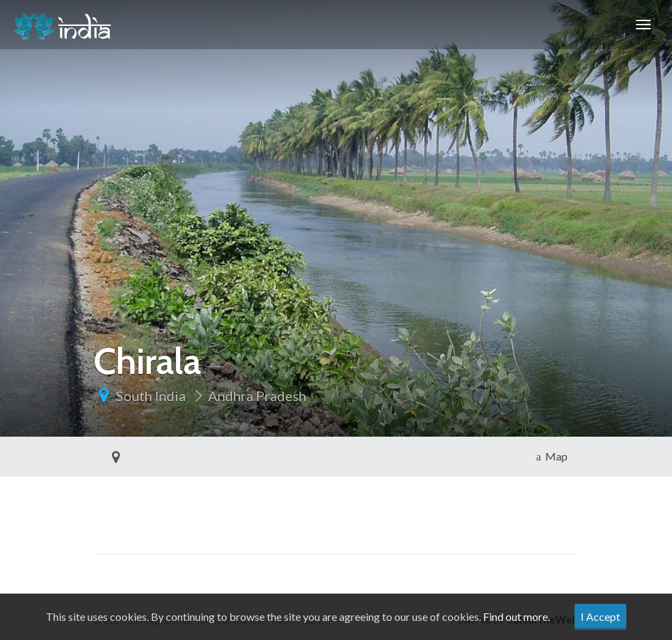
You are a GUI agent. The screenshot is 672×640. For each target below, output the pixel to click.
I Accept (600, 616)
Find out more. (516, 616)
